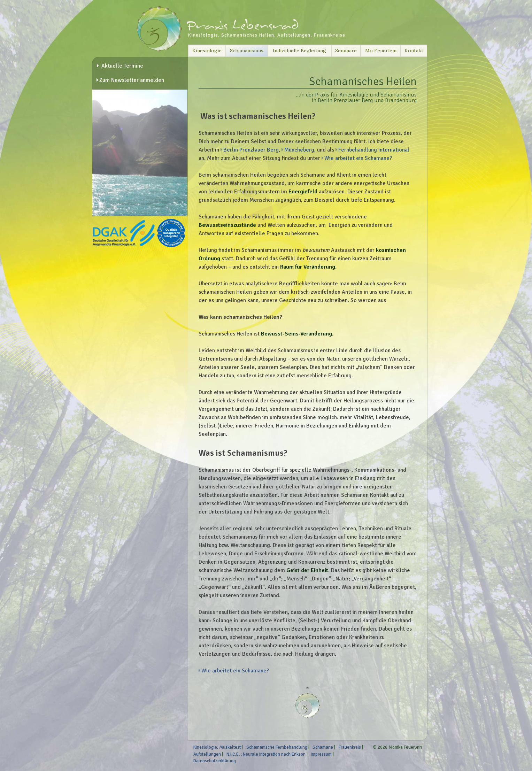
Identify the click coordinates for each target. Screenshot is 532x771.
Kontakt (414, 51)
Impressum (321, 754)
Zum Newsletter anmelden (132, 80)
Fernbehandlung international (374, 150)
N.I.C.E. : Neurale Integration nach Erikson (266, 754)
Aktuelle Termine (122, 66)
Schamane (323, 747)
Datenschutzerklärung (215, 761)
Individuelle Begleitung (299, 51)
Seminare (346, 51)
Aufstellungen (207, 754)
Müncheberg (299, 150)
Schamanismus (247, 51)
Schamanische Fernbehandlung (277, 747)
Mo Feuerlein (381, 51)
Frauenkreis (350, 747)
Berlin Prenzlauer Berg (251, 150)
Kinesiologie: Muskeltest (217, 747)
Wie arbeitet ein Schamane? (358, 158)
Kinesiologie (207, 51)
